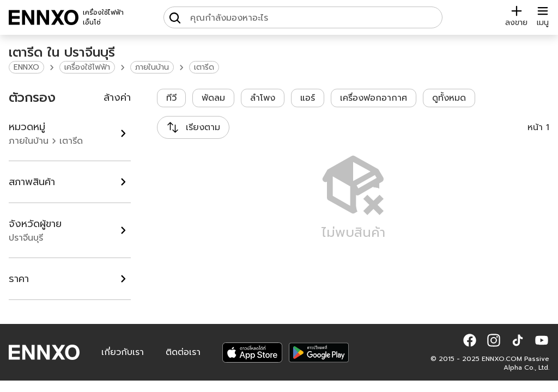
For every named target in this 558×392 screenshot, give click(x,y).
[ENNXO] (44, 17)
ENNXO (26, 67)
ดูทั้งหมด (449, 98)
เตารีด (204, 67)
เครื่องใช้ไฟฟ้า (87, 67)
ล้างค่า (117, 97)
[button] (470, 340)
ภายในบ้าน (152, 67)
